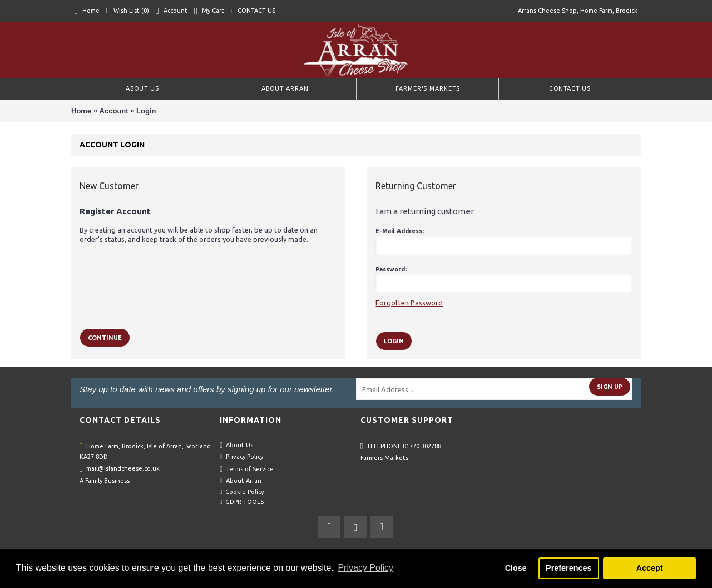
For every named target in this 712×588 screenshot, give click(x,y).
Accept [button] (650, 568)
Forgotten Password (409, 303)
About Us (236, 445)
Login (394, 341)
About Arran (241, 481)
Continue (105, 338)
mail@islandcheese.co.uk (120, 468)
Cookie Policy (242, 492)
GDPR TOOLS (242, 502)
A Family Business (105, 481)
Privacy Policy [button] (365, 568)
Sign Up (610, 387)
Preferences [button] (568, 568)
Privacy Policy (241, 457)
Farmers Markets (384, 458)
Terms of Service (247, 469)
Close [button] (516, 568)
